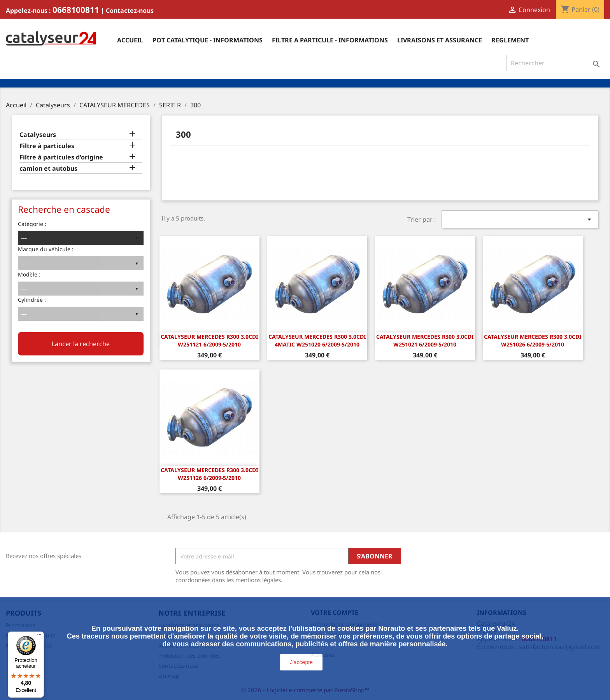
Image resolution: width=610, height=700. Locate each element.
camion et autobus (48, 169)
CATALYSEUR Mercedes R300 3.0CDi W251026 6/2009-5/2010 (533, 340)
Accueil (130, 40)
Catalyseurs (38, 135)
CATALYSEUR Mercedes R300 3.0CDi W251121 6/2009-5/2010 (209, 340)
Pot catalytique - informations (208, 40)
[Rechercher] (555, 63)
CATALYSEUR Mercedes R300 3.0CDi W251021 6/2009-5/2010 (425, 340)
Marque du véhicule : (46, 249)
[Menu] (39, 636)
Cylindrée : (32, 300)
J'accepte (301, 662)
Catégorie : (32, 224)
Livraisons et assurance (440, 40)
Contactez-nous (130, 10)
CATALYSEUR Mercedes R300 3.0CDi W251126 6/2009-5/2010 (209, 474)
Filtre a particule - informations (330, 40)
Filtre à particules (47, 146)
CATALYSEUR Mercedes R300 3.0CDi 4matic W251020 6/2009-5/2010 (317, 340)
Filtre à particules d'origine (61, 157)
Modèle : (29, 274)
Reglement (510, 40)
